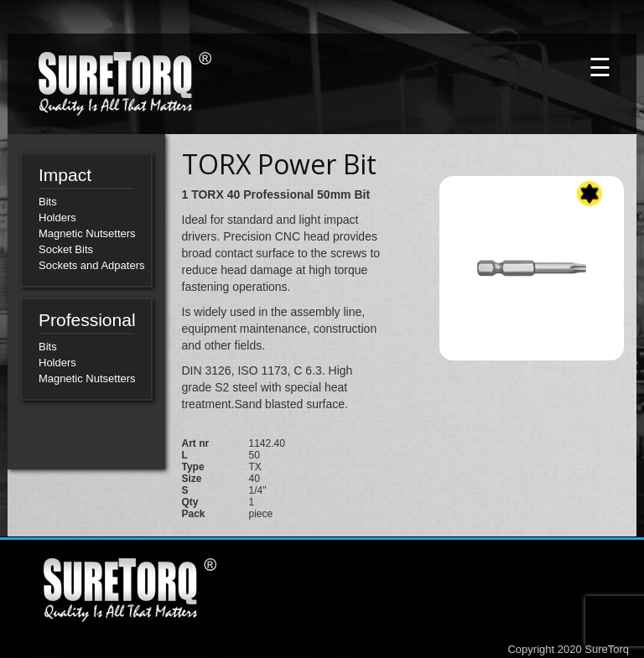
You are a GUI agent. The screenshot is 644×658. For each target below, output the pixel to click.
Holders (57, 218)
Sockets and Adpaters (91, 265)
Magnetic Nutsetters (87, 233)
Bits (48, 202)
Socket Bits (66, 249)
